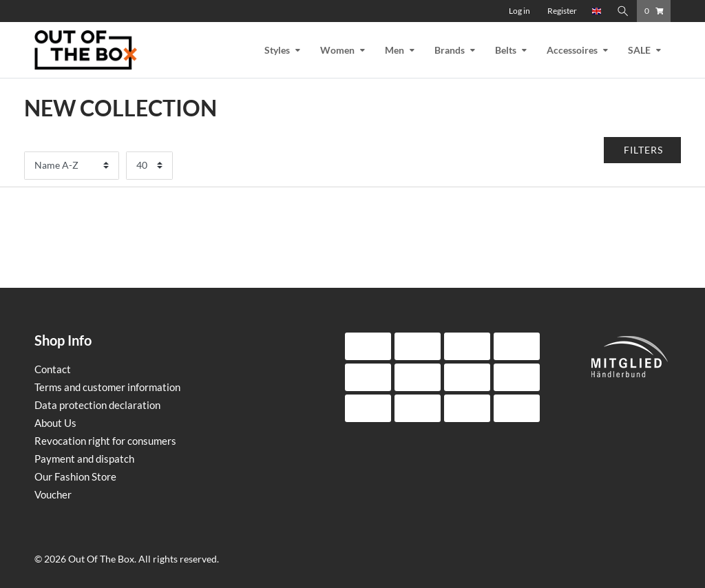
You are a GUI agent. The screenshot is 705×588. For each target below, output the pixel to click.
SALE (639, 50)
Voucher (53, 494)
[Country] (597, 11)
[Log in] (519, 11)
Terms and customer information (107, 387)
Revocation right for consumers (105, 441)
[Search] (623, 11)
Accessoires (572, 50)
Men (394, 50)
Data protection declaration (97, 405)
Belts (506, 50)
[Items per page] (149, 166)
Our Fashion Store (75, 476)
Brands (450, 50)
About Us (55, 423)
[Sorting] (72, 166)
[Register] (562, 11)
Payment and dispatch (84, 459)
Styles (277, 50)
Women (337, 50)
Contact (53, 369)
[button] (643, 150)
